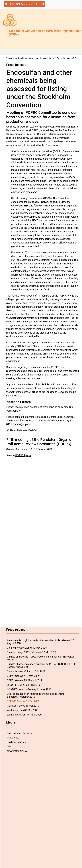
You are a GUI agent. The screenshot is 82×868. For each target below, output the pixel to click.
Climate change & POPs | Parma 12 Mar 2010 (31, 652)
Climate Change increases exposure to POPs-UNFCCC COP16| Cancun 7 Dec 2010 (41, 666)
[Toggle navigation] (77, 5)
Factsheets (13, 738)
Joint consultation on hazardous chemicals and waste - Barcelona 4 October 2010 (36, 695)
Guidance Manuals (17, 742)
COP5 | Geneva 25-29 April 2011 (25, 680)
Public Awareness (65, 58)
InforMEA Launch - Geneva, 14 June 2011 (29, 689)
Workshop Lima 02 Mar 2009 (23, 710)
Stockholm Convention (28, 58)
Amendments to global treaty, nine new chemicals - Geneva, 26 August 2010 (41, 642)
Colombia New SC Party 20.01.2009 (26, 671)
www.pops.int (50, 407)
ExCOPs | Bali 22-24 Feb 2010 (23, 685)
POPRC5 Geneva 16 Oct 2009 (23, 701)
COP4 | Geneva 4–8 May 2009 (23, 676)
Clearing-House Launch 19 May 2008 (27, 648)
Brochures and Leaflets (19, 733)
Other (10, 747)
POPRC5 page (23, 455)
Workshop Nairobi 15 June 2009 (24, 715)
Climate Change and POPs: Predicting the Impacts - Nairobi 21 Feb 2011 (41, 658)
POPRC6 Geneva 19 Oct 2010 (23, 706)
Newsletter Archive (17, 751)
